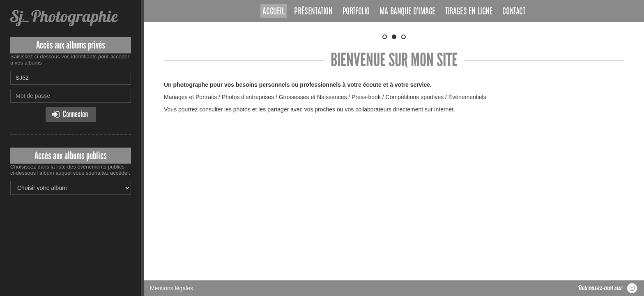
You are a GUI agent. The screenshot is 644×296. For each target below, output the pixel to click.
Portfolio (356, 12)
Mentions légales (171, 150)
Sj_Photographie (64, 16)
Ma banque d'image (407, 12)
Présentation (313, 12)
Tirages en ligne (469, 12)
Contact (514, 12)
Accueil (273, 12)
